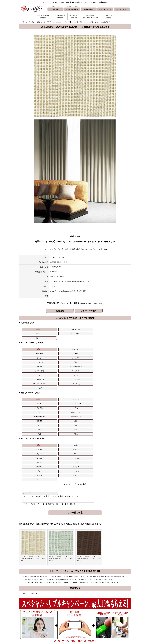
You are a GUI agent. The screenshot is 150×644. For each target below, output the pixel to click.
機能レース (66, 344)
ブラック (120, 392)
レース (84, 344)
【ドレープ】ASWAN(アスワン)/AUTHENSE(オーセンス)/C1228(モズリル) (33, 475)
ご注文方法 (60, 616)
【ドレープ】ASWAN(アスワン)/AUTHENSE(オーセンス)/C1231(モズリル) (89, 475)
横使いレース (48, 372)
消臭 (84, 376)
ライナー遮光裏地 (84, 348)
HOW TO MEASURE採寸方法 (43, 17)
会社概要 (107, 620)
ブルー (30, 396)
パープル (66, 392)
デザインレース (48, 344)
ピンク (84, 392)
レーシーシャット (120, 352)
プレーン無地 (66, 348)
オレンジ (84, 388)
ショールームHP (88, 627)
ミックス (84, 396)
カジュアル (120, 344)
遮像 (48, 376)
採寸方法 (59, 613)
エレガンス (120, 348)
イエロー (66, 388)
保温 (102, 376)
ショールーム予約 (89, 311)
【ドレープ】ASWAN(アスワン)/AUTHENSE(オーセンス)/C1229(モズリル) (61, 475)
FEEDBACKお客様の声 (74, 17)
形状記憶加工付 (66, 372)
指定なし (30, 329)
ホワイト (66, 396)
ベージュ (48, 396)
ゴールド (30, 392)
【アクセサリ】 (84, 329)
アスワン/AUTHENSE (54, 22)
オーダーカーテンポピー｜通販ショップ (33, 22)
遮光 (48, 348)
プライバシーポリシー (111, 630)
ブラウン (102, 392)
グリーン (102, 388)
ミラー (30, 372)
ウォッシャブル (84, 368)
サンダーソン (66, 352)
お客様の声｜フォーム (63, 623)
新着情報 (85, 613)
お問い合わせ (87, 616)
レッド (102, 396)
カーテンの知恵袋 (62, 630)
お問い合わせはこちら (74, 567)
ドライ (120, 368)
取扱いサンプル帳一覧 (29, 510)
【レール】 (102, 329)
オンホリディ (84, 352)
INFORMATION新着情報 (108, 17)
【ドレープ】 (48, 329)
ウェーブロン (66, 368)
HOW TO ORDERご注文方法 (60, 17)
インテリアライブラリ (63, 627)
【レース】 (66, 329)
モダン (30, 352)
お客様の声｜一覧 (62, 620)
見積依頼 (60, 311)
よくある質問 (108, 616)
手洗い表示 (102, 368)
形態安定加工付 (84, 372)
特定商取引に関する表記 (112, 627)
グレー (120, 388)
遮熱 (66, 376)
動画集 (106, 623)
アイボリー (48, 388)
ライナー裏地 (102, 348)
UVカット (48, 368)
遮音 (120, 372)
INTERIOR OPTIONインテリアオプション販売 (90, 17)
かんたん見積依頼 (88, 623)
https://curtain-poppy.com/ (43, 619)
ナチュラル (30, 348)
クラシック (48, 352)
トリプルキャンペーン (111, 613)
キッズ (30, 357)
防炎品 (120, 376)
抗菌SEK (102, 372)
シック (102, 344)
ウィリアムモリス (102, 352)
